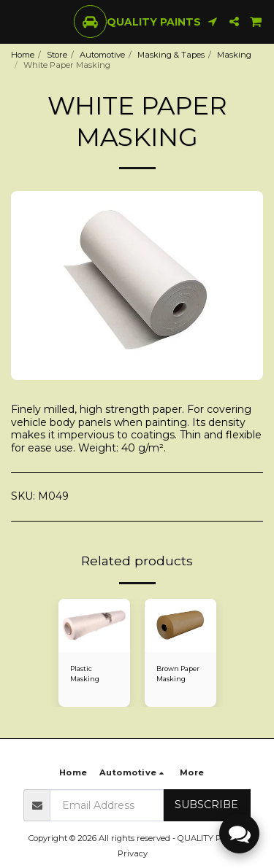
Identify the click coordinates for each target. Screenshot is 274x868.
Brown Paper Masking (178, 673)
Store (57, 55)
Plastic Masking (85, 673)
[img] (94, 626)
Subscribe (206, 805)
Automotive (102, 55)
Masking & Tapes (171, 55)
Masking (234, 55)
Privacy (133, 853)
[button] (16, 21)
